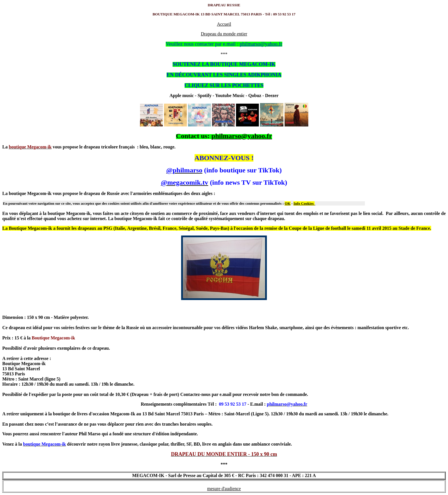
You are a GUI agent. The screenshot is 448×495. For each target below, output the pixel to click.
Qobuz (254, 95)
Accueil (224, 24)
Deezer (272, 95)
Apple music (182, 95)
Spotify (204, 95)
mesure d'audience (224, 489)
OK (287, 203)
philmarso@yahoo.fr (242, 136)
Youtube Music (230, 95)
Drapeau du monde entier (224, 34)
